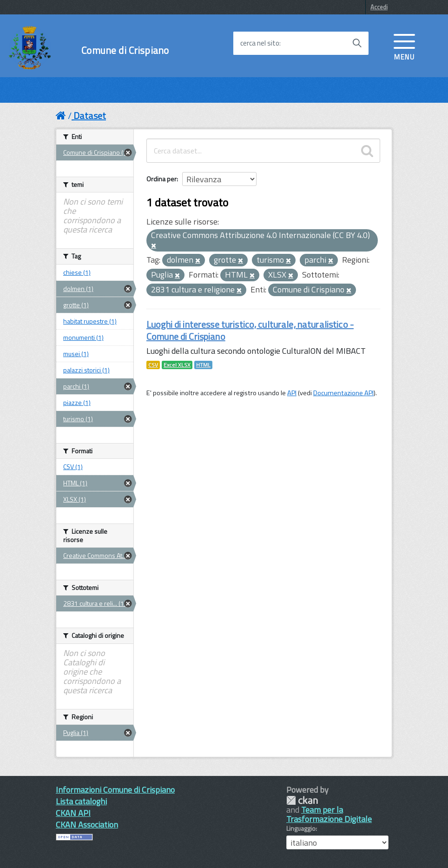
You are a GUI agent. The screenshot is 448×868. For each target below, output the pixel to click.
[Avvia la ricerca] (357, 43)
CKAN (302, 800)
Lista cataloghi (81, 801)
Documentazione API (343, 393)
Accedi (379, 7)
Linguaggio (301, 828)
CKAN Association (87, 825)
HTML (203, 365)
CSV (153, 365)
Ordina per (161, 179)
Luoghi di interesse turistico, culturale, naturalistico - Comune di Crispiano (250, 330)
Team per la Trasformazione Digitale (329, 814)
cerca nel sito (260, 43)
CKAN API (73, 813)
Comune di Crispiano (125, 50)
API (292, 393)
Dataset (90, 116)
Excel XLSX (177, 365)
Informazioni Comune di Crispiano (115, 790)
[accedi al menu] (404, 46)
